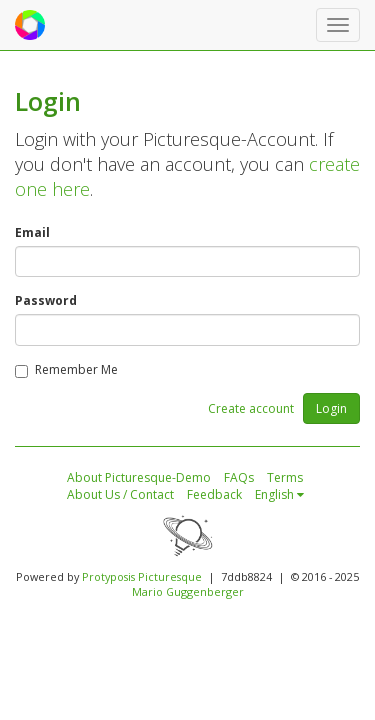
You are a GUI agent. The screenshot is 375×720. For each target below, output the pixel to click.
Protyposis (108, 576)
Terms (285, 477)
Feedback (214, 494)
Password (46, 300)
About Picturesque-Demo (139, 477)
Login (331, 408)
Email (32, 232)
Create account (251, 408)
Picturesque (170, 576)
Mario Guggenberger (188, 591)
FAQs (239, 477)
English (279, 494)
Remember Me (66, 369)
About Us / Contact (120, 494)
